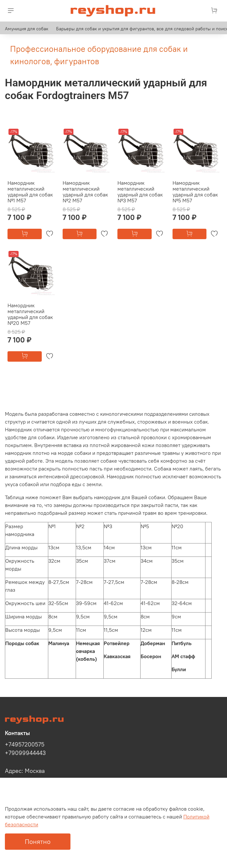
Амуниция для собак (27, 29)
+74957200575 (25, 745)
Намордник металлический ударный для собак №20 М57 (30, 314)
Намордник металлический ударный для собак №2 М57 (85, 192)
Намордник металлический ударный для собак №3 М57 (140, 192)
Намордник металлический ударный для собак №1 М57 (30, 192)
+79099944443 (25, 753)
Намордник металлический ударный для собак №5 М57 (195, 192)
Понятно (38, 841)
